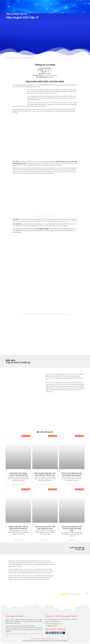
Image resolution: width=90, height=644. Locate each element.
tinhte (67, 221)
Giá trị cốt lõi (45, 639)
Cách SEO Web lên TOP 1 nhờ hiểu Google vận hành (45, 528)
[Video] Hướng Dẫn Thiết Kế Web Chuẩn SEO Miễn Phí (18, 528)
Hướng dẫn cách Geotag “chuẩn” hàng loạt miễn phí (18, 474)
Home (7, 58)
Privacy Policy (29, 634)
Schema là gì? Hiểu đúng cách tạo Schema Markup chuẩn (72, 474)
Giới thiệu (12, 58)
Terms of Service (37, 634)
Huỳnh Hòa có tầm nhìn (29, 569)
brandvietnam (73, 221)
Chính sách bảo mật (54, 639)
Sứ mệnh (39, 639)
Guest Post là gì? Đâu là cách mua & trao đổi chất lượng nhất (72, 529)
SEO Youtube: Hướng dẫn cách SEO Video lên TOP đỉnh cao (45, 474)
